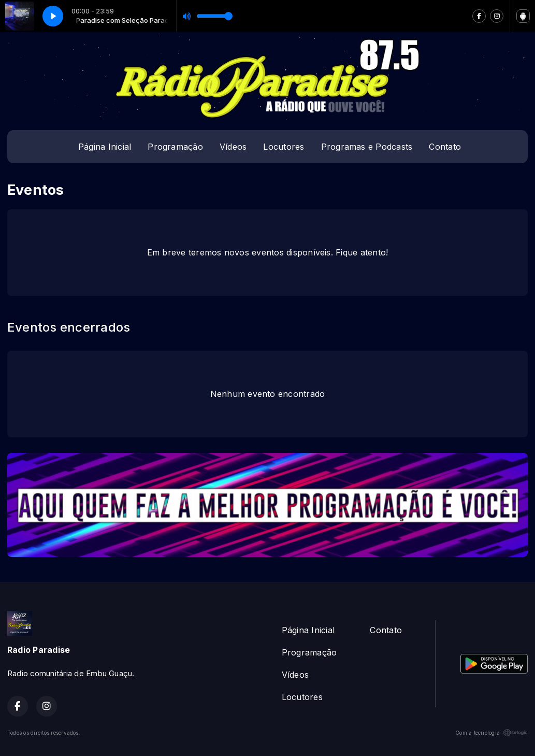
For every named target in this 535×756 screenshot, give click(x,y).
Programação (175, 147)
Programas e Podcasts (367, 147)
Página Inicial (105, 147)
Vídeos (233, 147)
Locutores (284, 147)
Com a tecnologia (491, 733)
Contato (445, 147)
